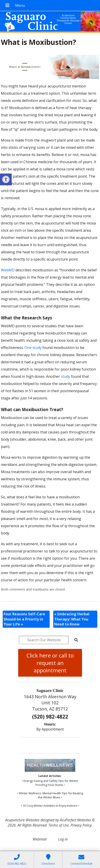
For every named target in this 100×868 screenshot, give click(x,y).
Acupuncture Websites (22, 820)
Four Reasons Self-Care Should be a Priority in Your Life (24, 619)
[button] (6, 179)
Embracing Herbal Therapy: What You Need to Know (72, 619)
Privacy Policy (81, 825)
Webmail (40, 839)
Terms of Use (59, 825)
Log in (63, 839)
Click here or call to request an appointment (50, 663)
